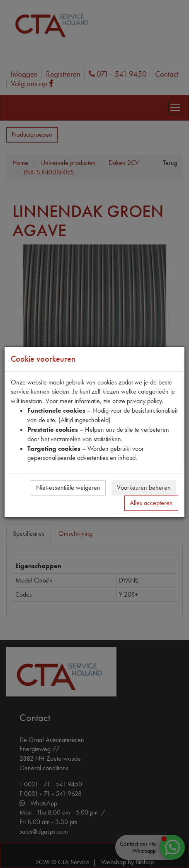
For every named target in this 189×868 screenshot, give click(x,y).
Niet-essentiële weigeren (68, 487)
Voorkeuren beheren (144, 487)
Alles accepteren (151, 503)
